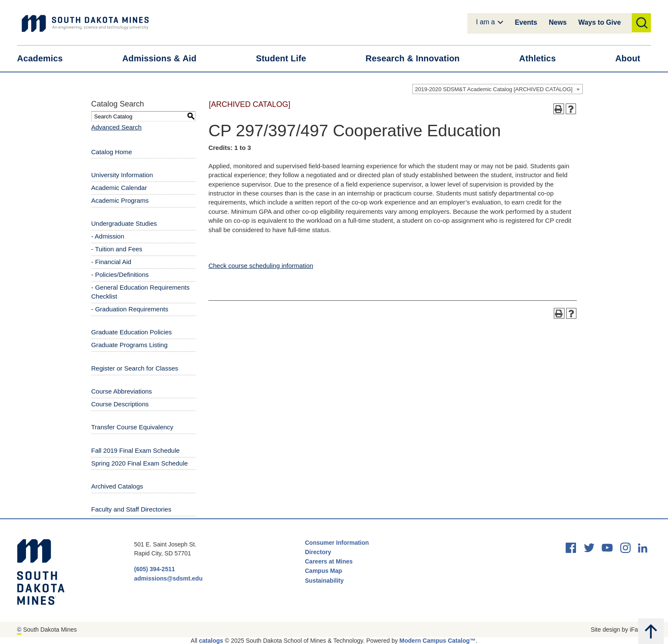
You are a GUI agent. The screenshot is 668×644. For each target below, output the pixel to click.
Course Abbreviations (122, 391)
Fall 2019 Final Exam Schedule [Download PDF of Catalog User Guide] (135, 450)
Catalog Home (112, 152)
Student (286, 59)
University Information (122, 175)
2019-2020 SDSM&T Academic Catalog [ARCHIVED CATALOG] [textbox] (494, 89)
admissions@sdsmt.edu (168, 578)
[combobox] (498, 89)
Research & (418, 59)
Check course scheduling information (261, 266)
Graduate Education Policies (131, 332)
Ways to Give (599, 22)
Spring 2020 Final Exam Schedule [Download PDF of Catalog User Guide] (140, 463)
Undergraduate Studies (124, 223)
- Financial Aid (111, 262)
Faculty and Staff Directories (131, 509)
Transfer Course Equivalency (132, 427)
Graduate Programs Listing (129, 345)
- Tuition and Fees (117, 249)
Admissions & (165, 59)
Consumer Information (337, 543)
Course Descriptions (120, 404)
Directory (318, 552)
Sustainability (325, 581)
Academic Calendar (119, 188)
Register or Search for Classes (135, 368)
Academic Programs (120, 200)
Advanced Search (116, 127)
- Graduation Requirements (130, 309)
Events (526, 22)
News (558, 22)
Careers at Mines (329, 561)
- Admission (108, 236)
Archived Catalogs (117, 486)
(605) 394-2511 (155, 569)
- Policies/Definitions (120, 275)
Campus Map (324, 571)
